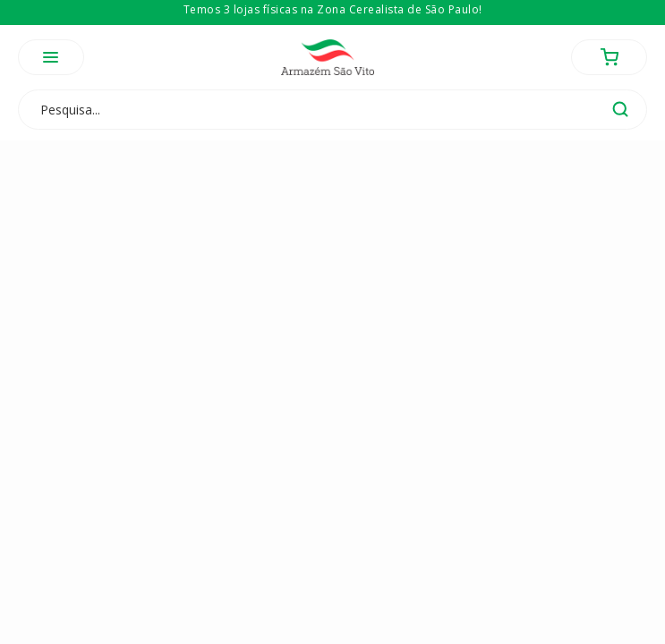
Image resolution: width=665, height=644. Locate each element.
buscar (620, 109)
